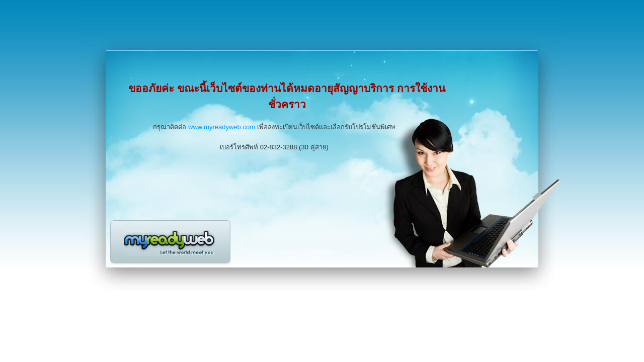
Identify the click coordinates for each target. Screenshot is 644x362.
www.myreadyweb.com (222, 127)
